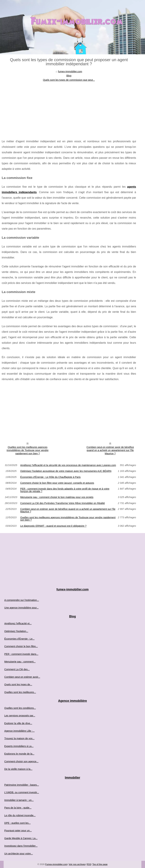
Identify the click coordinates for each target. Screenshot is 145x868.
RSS (89, 864)
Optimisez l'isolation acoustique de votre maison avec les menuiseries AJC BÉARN (66, 471)
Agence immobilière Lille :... (19, 731)
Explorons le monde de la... (19, 754)
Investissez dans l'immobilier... (21, 846)
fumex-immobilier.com (70, 71)
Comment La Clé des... (17, 669)
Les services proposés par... (20, 716)
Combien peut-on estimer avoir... (22, 677)
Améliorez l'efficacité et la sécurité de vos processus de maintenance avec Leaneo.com (68, 465)
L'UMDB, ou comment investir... (22, 792)
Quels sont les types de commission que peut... (69, 80)
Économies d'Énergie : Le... (19, 639)
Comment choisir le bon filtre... (21, 646)
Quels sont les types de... (18, 684)
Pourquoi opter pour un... (18, 831)
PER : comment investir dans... (21, 654)
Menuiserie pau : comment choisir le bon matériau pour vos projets (57, 497)
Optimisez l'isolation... (16, 631)
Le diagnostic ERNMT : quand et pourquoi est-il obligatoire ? (53, 526)
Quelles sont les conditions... (20, 708)
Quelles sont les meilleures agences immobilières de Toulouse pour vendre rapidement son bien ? (28, 450)
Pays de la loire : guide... (18, 808)
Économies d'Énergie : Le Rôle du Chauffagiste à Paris (50, 477)
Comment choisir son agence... (21, 761)
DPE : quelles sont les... (17, 823)
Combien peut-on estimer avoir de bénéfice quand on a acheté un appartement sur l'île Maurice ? (110, 450)
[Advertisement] (69, 108)
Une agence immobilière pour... (21, 608)
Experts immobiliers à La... (19, 746)
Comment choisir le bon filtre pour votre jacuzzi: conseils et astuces (57, 483)
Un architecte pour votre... (19, 854)
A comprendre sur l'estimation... (22, 600)
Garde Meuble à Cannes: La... (21, 838)
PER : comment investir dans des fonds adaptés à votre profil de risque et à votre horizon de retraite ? (65, 490)
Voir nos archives (77, 864)
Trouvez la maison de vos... (19, 738)
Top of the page (100, 864)
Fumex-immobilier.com (56, 864)
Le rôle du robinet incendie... (20, 815)
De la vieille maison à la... (18, 769)
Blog (69, 76)
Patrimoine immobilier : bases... (22, 785)
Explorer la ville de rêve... (18, 723)
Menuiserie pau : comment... (20, 662)
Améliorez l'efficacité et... (18, 623)
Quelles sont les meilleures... (20, 692)
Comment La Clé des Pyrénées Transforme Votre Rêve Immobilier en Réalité (63, 503)
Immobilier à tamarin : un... (19, 800)
